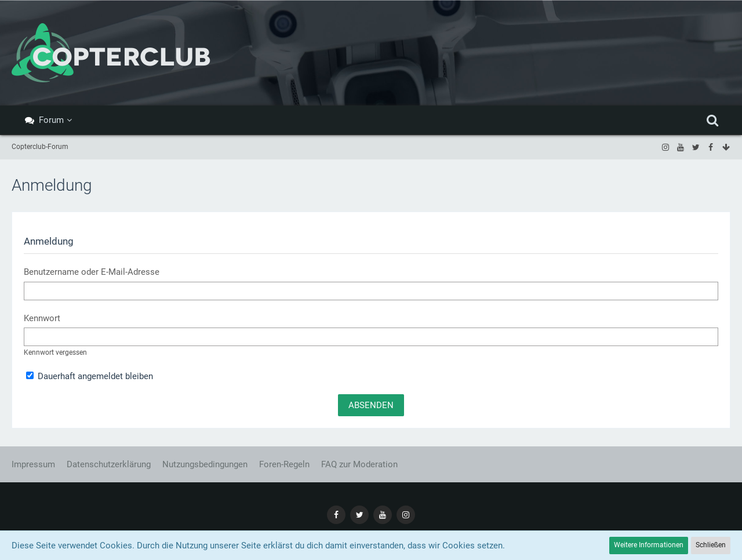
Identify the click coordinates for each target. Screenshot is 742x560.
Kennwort (42, 318)
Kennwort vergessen (55, 352)
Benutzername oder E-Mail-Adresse (92, 272)
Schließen (711, 545)
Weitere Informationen (649, 545)
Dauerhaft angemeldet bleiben (90, 376)
